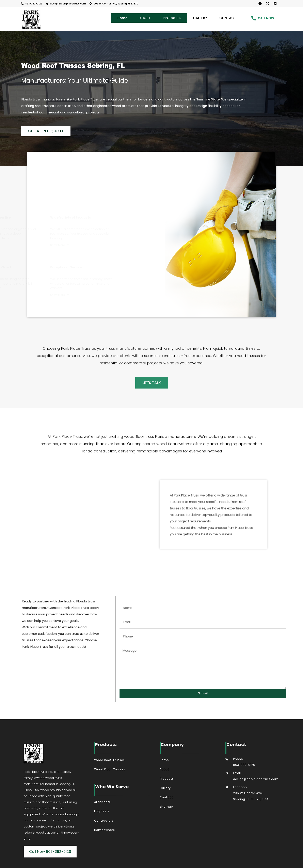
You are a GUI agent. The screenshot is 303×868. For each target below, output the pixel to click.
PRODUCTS (172, 18)
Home (122, 18)
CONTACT (228, 18)
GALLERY (200, 18)
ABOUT (145, 18)
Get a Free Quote (46, 131)
